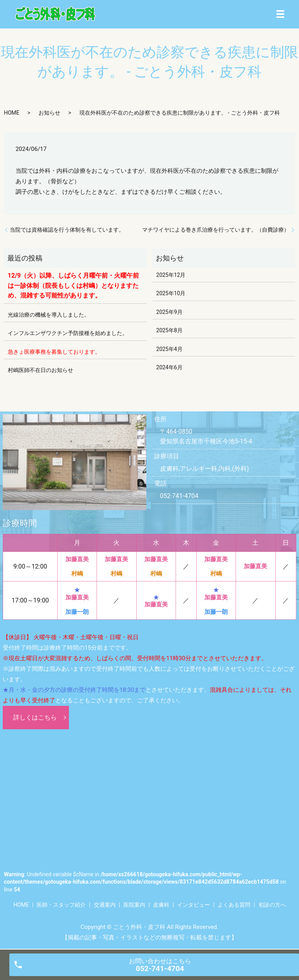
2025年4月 (169, 349)
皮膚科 (161, 905)
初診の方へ (272, 905)
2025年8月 (169, 330)
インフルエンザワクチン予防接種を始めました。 (68, 333)
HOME (12, 113)
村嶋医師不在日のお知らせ (40, 370)
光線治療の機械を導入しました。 (49, 315)
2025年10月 (171, 293)
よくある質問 (234, 905)
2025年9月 (169, 312)
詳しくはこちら (35, 717)
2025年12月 (171, 275)
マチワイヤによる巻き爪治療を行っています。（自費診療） (216, 230)
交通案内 (105, 905)
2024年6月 (169, 367)
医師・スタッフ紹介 (61, 905)
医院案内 (134, 905)
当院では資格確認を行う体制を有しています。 (67, 230)
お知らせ (49, 113)
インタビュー (193, 905)
